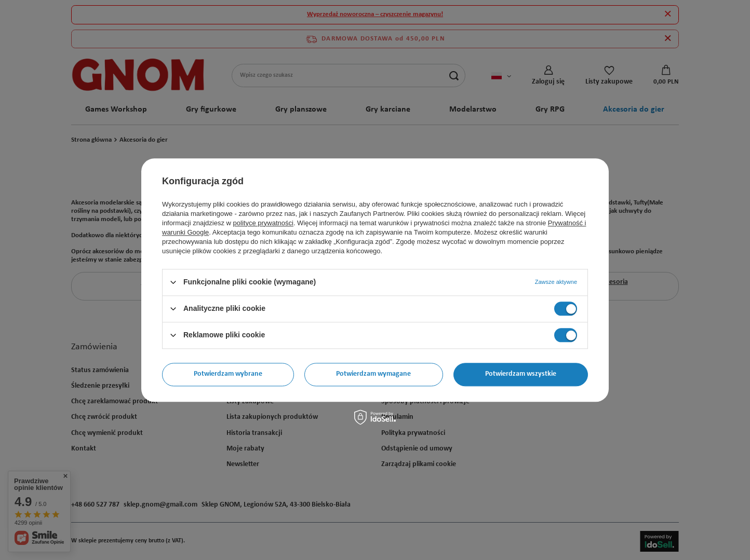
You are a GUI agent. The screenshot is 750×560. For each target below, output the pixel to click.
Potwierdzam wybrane (228, 374)
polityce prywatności (263, 223)
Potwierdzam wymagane (373, 374)
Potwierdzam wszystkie (521, 374)
